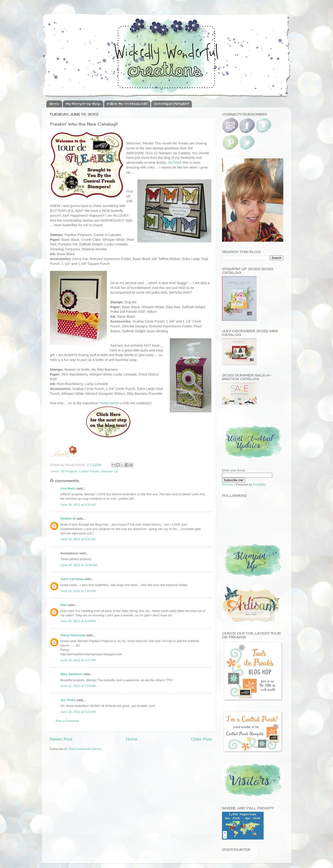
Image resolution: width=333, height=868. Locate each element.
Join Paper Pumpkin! (171, 104)
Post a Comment (67, 721)
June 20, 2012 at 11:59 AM (79, 565)
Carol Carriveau (72, 579)
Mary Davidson (71, 674)
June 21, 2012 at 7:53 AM (78, 686)
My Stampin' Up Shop (83, 104)
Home (54, 104)
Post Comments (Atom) (85, 749)
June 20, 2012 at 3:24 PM (78, 621)
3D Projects (69, 471)
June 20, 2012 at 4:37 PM (78, 660)
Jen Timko (68, 700)
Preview (228, 484)
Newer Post (61, 739)
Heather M (68, 519)
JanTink (174, 163)
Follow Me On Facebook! (127, 104)
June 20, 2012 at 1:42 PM (78, 591)
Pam (64, 605)
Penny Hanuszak (73, 635)
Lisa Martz (68, 488)
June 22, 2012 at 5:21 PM (78, 712)
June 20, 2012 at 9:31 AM (78, 539)
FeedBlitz (259, 484)
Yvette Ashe (108, 403)
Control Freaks (89, 471)
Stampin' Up (109, 471)
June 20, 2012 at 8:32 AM (78, 505)
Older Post (201, 739)
